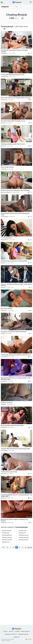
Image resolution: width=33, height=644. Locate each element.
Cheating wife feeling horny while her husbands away (16, 355)
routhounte (4, 169)
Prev (3, 547)
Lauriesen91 (4, 427)
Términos (11, 631)
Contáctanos (17, 637)
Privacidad (17, 631)
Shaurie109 (4, 381)
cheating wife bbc (23, 540)
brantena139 (4, 100)
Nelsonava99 (4, 240)
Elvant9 (3, 334)
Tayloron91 (4, 498)
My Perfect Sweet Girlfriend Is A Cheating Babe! (14, 261)
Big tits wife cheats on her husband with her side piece (16, 98)
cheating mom (6, 542)
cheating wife (6, 533)
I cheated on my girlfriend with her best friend (14, 332)
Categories (5, 7)
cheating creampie (7, 537)
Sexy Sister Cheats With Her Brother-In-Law (13, 121)
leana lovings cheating (7, 167)
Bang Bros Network (6, 192)
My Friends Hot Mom (7, 309)
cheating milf (22, 533)
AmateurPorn (4, 451)
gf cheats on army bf (7, 402)
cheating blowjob (7, 531)
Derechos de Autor (25, 631)
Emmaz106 (4, 523)
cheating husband (7, 540)
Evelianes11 (4, 310)
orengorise (4, 404)
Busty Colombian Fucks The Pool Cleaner (12, 426)
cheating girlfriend (7, 535)
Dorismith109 (4, 357)
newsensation (4, 217)
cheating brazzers (24, 535)
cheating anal (22, 531)
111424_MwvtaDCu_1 (7, 238)
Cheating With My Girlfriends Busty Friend (13, 75)
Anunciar (5, 631)
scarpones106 (4, 77)
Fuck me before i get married (9, 472)
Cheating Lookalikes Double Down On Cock (13, 144)
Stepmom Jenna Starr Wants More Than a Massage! (15, 190)
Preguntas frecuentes (23, 634)
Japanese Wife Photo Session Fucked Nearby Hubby (15, 449)
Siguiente (30, 547)
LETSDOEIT (4, 53)
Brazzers (4, 123)
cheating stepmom (24, 537)
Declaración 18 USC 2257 (11, 634)
